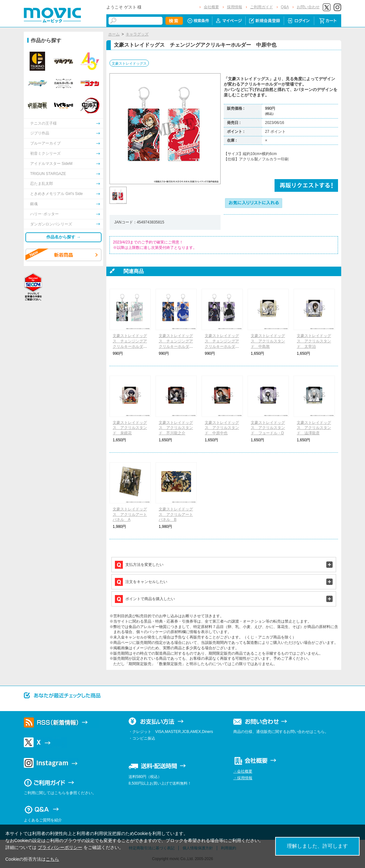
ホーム (114, 34)
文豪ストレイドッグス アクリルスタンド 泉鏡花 (130, 428)
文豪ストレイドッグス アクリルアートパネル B (176, 515)
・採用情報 (243, 778)
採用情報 (235, 7)
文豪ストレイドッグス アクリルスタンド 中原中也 (222, 428)
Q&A (285, 7)
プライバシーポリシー (60, 847)
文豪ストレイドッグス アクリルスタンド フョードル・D (268, 428)
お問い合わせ (308, 7)
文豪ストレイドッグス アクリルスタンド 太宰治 (314, 341)
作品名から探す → (63, 237)
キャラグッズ (137, 34)
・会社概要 (243, 771)
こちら (52, 859)
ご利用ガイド (262, 7)
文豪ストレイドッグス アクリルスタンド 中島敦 (268, 341)
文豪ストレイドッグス (129, 63)
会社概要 (211, 7)
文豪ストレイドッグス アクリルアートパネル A (130, 515)
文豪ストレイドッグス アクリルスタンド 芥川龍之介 (176, 428)
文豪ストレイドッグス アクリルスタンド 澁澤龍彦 (314, 428)
